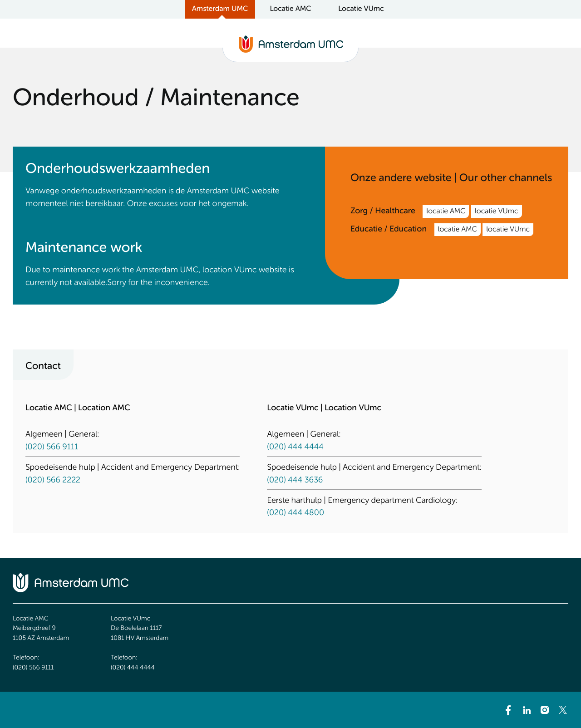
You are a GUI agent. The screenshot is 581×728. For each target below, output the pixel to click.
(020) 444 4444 (295, 448)
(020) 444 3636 (295, 481)
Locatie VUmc (361, 9)
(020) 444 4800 (295, 513)
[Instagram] (545, 710)
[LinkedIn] (527, 710)
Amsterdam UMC (220, 9)
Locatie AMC (290, 9)
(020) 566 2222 (53, 481)
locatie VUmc (497, 212)
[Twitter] (563, 710)
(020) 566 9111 (52, 448)
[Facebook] (508, 710)
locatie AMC (446, 212)
